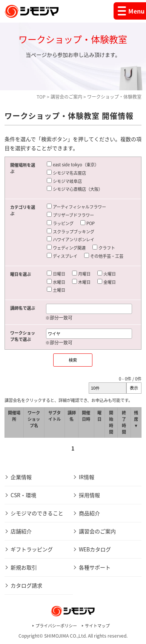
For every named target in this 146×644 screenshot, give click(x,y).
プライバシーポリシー (56, 626)
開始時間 (111, 422)
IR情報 (87, 477)
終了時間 (124, 422)
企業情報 (21, 477)
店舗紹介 (21, 531)
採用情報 (89, 495)
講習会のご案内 (66, 97)
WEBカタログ (95, 549)
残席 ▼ (136, 419)
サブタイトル (55, 416)
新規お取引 (24, 567)
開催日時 (86, 416)
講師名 (72, 416)
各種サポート (95, 567)
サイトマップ (97, 626)
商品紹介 (89, 513)
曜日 (99, 416)
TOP (41, 97)
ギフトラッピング (32, 549)
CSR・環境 (23, 495)
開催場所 (14, 416)
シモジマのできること (37, 513)
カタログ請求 (26, 585)
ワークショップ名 (34, 419)
